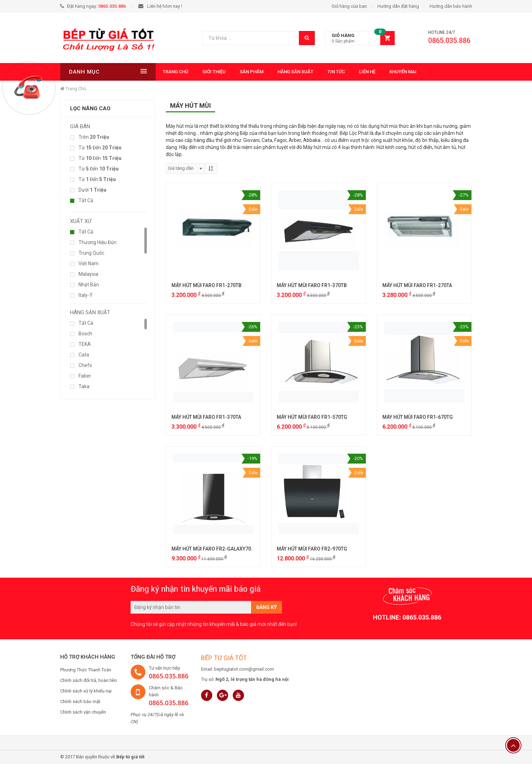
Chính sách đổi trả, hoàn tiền (89, 680)
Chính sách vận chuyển (83, 712)
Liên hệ (367, 72)
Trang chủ (175, 72)
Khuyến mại (403, 72)
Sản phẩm (251, 72)
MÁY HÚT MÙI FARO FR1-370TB (312, 285)
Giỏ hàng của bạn (349, 6)
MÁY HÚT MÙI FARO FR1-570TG (312, 417)
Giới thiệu (214, 72)
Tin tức (336, 72)
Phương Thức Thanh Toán (86, 670)
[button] (360, 38)
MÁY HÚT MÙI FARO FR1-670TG (418, 417)
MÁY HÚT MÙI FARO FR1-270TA (417, 285)
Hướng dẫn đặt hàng (398, 6)
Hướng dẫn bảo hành (451, 6)
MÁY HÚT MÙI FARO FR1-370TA (206, 417)
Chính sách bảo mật (80, 701)
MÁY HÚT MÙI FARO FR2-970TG (312, 549)
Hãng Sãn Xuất (295, 72)
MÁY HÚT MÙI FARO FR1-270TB (206, 285)
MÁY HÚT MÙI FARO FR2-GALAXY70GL (214, 549)
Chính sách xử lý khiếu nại (86, 691)
